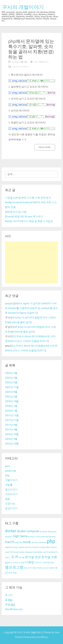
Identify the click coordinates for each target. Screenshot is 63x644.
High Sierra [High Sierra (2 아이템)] (20, 536)
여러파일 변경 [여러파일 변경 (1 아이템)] (48, 562)
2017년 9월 (11, 425)
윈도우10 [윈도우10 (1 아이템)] (28, 568)
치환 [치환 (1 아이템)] (34, 568)
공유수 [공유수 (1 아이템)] (8, 557)
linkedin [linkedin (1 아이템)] (52, 537)
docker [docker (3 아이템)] (11, 531)
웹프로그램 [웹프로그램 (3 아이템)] (14, 567)
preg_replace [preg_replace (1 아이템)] (19, 547)
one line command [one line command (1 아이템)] (39, 542)
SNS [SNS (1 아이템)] (12, 552)
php (36, 62)
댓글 (10, 604)
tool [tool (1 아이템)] (35, 552)
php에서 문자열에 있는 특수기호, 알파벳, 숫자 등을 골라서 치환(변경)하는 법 (31, 49)
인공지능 (10, 504)
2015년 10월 (12, 444)
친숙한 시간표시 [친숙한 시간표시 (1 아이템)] (43, 568)
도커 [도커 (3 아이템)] (15, 557)
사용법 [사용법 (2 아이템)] (30, 562)
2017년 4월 (11, 429)
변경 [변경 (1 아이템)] (23, 562)
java (7, 466)
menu (56, 6)
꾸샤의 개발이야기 (23, 7)
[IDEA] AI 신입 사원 (16, 212)
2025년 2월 (11, 382)
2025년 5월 (11, 373)
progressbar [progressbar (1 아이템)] (45, 547)
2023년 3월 (11, 396)
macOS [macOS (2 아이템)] (10, 542)
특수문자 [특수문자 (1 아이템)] (9, 573)
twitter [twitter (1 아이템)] (40, 552)
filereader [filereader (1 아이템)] (52, 532)
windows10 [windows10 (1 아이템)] (53, 552)
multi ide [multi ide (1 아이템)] (19, 542)
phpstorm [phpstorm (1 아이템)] (9, 547)
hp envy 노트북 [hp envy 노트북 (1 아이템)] (34, 537)
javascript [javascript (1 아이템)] (44, 537)
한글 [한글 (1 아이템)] (15, 573)
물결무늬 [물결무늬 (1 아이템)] (9, 562)
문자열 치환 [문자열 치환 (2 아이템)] (49, 557)
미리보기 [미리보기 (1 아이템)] (17, 562)
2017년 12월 (12, 415)
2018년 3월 (11, 406)
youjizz (9, 303)
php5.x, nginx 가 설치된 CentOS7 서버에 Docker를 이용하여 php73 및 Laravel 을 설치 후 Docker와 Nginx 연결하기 (32, 308)
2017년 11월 (12, 420)
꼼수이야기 (11, 489)
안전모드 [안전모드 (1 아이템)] (38, 562)
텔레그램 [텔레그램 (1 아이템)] (54, 568)
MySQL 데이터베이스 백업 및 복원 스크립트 (29, 221)
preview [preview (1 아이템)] (28, 547)
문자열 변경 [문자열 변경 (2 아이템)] (33, 557)
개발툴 (9, 485)
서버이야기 (11, 494)
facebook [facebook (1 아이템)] (44, 532)
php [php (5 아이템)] (51, 541)
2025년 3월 (11, 378)
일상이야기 (11, 508)
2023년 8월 (11, 392)
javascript (11, 471)
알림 (8, 499)
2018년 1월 (11, 411)
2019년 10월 (12, 401)
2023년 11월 (12, 387)
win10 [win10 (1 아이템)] (46, 552)
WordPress (42, 637)
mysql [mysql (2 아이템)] (27, 542)
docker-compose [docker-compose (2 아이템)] (28, 531)
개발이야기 (44, 62)
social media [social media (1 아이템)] (19, 552)
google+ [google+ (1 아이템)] (9, 537)
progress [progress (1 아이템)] (36, 547)
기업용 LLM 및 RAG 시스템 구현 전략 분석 (28, 198)
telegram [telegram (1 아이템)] (29, 552)
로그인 (9, 595)
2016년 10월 (12, 434)
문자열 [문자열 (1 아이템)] (22, 557)
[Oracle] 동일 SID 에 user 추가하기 (24, 216)
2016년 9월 (11, 439)
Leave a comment (20, 66)
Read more (45, 147)
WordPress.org (14, 609)
